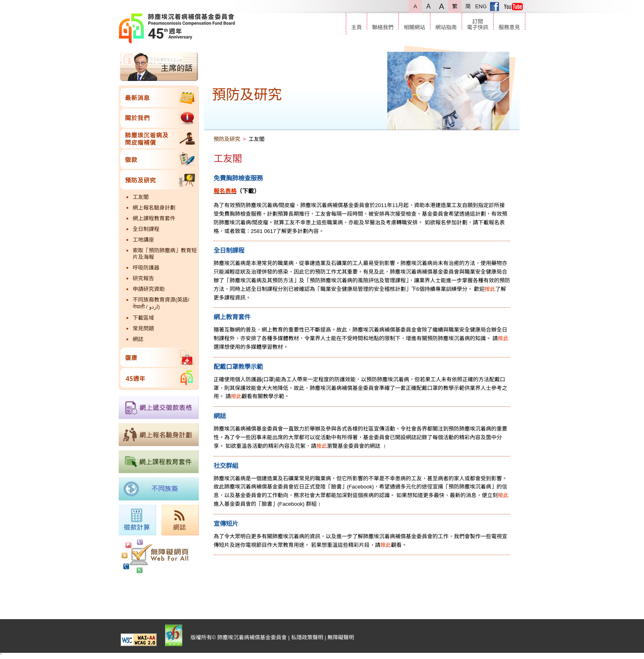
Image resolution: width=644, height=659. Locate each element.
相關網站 (414, 27)
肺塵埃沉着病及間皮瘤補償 (159, 139)
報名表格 (225, 191)
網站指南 (446, 27)
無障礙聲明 (341, 637)
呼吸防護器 (146, 268)
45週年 (159, 378)
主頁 (356, 27)
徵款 (159, 159)
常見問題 (143, 328)
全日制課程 (146, 229)
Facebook (494, 7)
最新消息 (159, 98)
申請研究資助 (149, 289)
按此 (490, 289)
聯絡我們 (383, 27)
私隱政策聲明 (307, 637)
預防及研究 (159, 180)
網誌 (138, 339)
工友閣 (141, 197)
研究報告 (143, 278)
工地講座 (143, 240)
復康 (159, 357)
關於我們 (159, 118)
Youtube (513, 7)
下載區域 (143, 318)
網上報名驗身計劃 (154, 208)
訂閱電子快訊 (478, 24)
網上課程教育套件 (154, 218)
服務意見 (509, 27)
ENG (481, 6)
